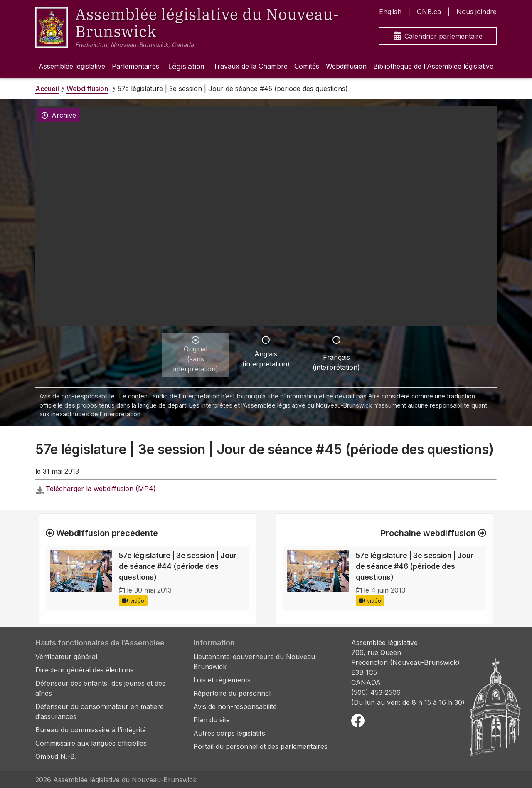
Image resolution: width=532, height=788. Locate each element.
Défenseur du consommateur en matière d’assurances (100, 711)
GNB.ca (429, 12)
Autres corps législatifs (229, 733)
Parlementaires (135, 66)
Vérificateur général (66, 657)
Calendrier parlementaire (438, 36)
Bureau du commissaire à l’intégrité (91, 730)
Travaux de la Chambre (250, 66)
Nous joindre (477, 12)
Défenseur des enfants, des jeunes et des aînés (100, 688)
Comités (307, 66)
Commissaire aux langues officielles (91, 743)
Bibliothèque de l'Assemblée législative (433, 66)
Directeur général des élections (84, 670)
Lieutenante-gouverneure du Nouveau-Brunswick (255, 662)
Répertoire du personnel (232, 693)
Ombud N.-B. (56, 756)
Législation (186, 66)
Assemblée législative (72, 66)
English (390, 12)
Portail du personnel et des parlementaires (260, 746)
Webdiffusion (346, 66)
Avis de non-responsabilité (235, 706)
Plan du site (212, 720)
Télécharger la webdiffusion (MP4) (101, 489)
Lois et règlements (222, 680)
